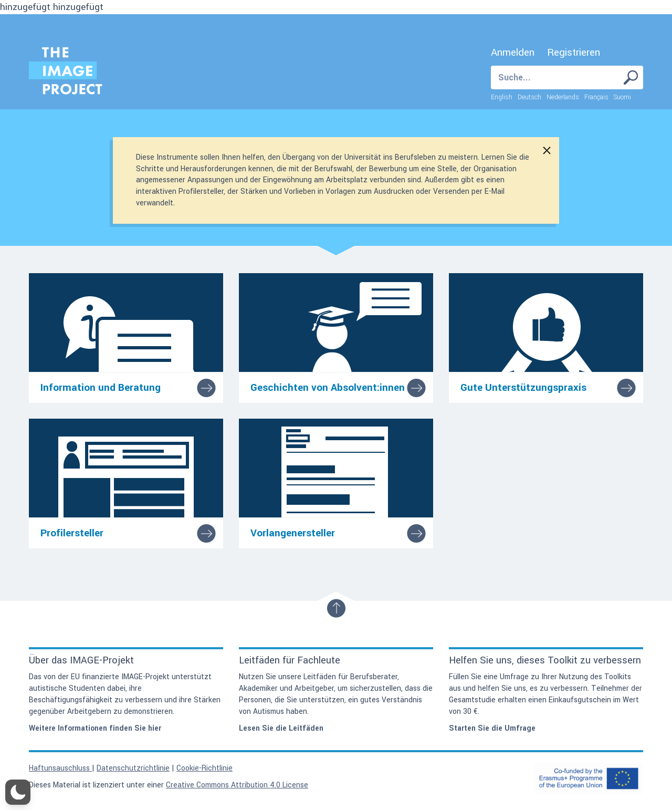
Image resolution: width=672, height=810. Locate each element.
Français (596, 97)
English (502, 97)
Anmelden (513, 53)
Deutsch (529, 97)
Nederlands (563, 97)
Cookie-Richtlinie (204, 768)
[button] (18, 792)
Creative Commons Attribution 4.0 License (237, 785)
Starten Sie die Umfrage (492, 728)
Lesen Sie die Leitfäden (281, 728)
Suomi (622, 97)
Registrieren (574, 53)
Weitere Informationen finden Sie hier (95, 728)
